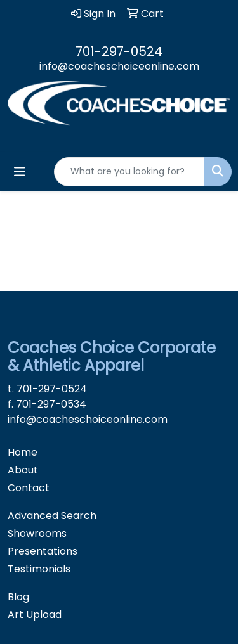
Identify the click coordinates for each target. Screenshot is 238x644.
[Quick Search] (129, 172)
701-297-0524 (119, 51)
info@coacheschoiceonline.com (119, 66)
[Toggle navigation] (20, 172)
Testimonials (39, 569)
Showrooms (37, 533)
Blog (18, 597)
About (23, 470)
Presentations (43, 551)
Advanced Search (52, 516)
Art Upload (35, 615)
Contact (29, 488)
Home (23, 452)
